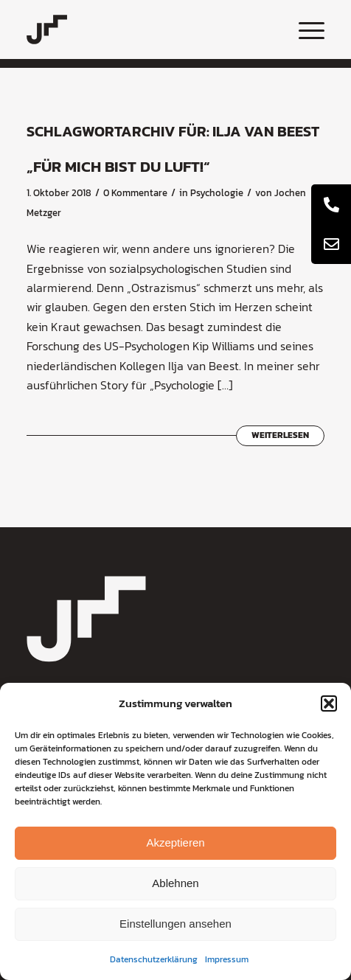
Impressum (227, 959)
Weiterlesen (280, 435)
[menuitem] (304, 29)
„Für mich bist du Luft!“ (118, 166)
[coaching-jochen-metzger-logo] (146, 29)
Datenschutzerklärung (154, 959)
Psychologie (217, 193)
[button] (329, 703)
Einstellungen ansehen (175, 924)
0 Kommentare (135, 193)
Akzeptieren (175, 842)
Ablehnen (175, 883)
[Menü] (304, 29)
